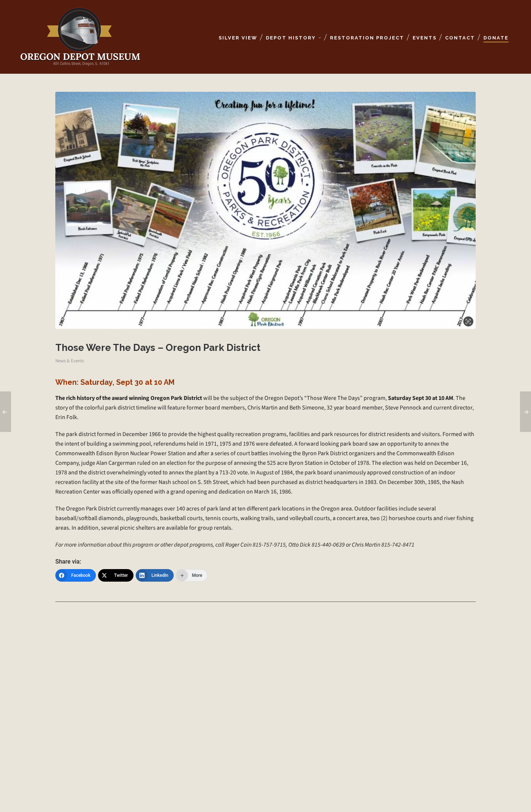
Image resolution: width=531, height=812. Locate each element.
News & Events (70, 361)
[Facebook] (76, 575)
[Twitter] (116, 575)
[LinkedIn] (155, 575)
